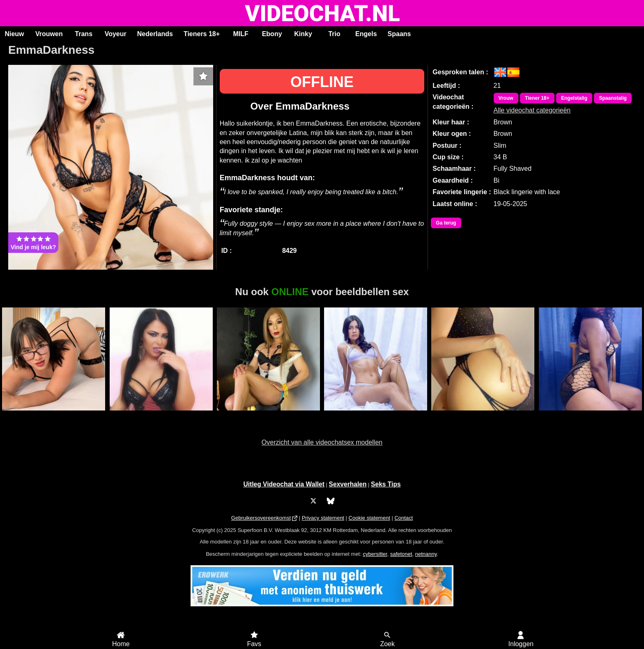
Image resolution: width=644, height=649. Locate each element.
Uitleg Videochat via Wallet (284, 484)
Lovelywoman (590, 415)
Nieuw (14, 34)
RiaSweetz (483, 415)
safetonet (401, 554)
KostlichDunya (161, 415)
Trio (334, 34)
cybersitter (375, 554)
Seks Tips (386, 484)
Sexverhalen (348, 484)
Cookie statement (369, 518)
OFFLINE (322, 82)
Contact (404, 518)
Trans (84, 34)
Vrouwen (49, 34)
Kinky (303, 34)
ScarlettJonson (375, 415)
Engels (366, 34)
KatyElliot (54, 415)
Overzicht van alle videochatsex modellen (322, 442)
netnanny (426, 554)
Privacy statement (323, 518)
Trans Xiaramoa (268, 415)
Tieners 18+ (202, 34)
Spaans (399, 34)
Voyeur (116, 34)
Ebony (272, 34)
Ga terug (446, 223)
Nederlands (155, 34)
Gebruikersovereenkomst (261, 518)
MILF (240, 34)
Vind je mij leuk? (33, 243)
